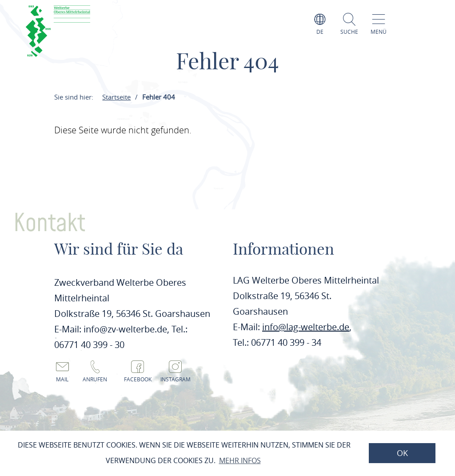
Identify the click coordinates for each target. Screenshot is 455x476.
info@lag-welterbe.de (306, 327)
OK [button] (402, 453)
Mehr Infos (240, 460)
